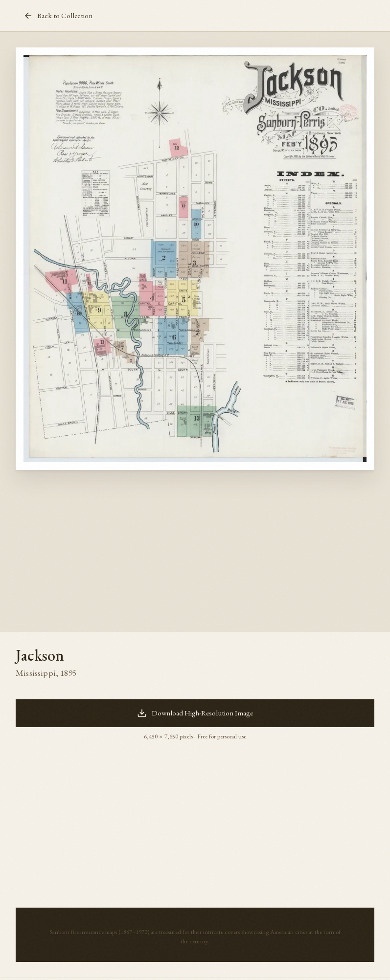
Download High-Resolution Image (195, 713)
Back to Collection (58, 16)
